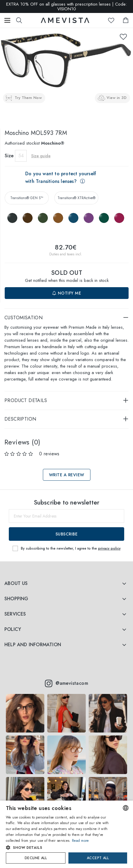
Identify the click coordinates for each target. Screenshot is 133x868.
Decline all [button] (36, 858)
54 (21, 156)
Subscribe (67, 534)
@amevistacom (66, 683)
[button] (60, 848)
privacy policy (109, 548)
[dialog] (66, 834)
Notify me (67, 293)
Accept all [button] (98, 858)
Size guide (41, 156)
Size (9, 156)
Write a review (67, 475)
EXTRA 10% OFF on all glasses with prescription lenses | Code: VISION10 (66, 6)
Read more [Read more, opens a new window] (80, 841)
